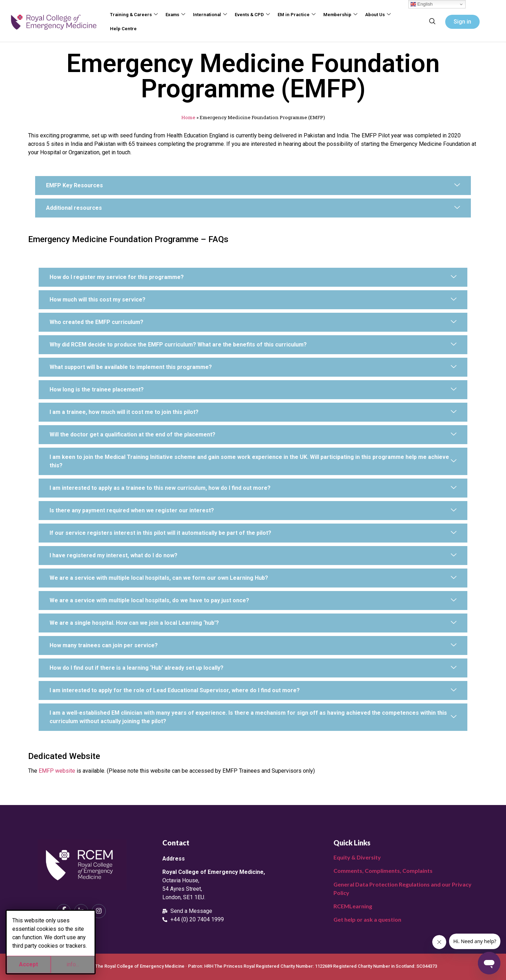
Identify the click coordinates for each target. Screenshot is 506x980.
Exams (175, 15)
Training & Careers (134, 15)
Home (188, 117)
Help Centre (123, 29)
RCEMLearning (353, 906)
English (421, 4)
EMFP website (57, 771)
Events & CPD (250, 15)
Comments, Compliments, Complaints (383, 871)
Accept (28, 964)
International (209, 15)
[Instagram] (99, 911)
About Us (375, 15)
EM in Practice (294, 15)
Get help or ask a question (367, 919)
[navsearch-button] (432, 22)
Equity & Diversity (357, 857)
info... (73, 964)
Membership (338, 15)
